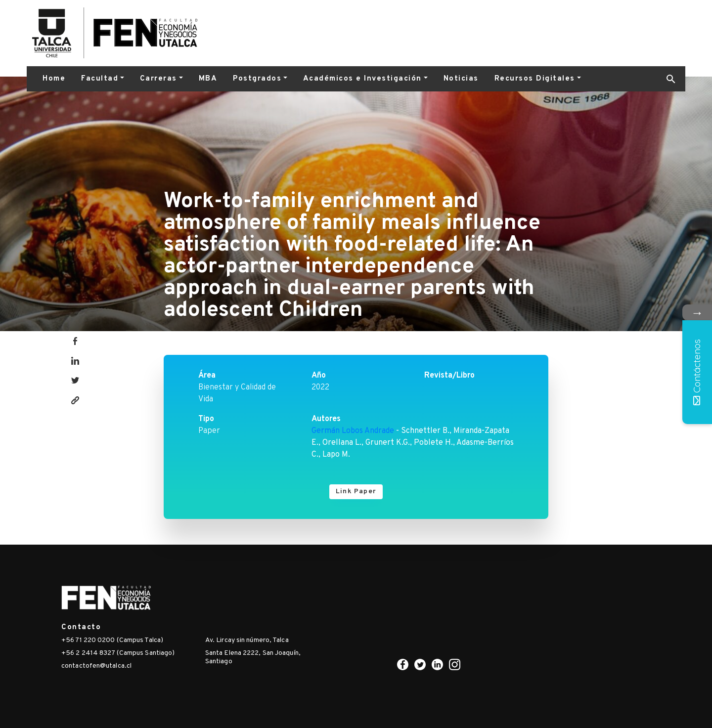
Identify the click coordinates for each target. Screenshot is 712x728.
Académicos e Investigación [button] (362, 79)
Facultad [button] (100, 79)
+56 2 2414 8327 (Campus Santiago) (118, 653)
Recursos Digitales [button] (535, 79)
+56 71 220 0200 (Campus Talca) (112, 640)
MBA (208, 79)
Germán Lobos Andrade (353, 431)
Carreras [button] (158, 79)
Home (54, 79)
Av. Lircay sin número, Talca (247, 640)
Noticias (461, 79)
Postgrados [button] (257, 79)
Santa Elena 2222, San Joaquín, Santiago (253, 657)
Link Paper (356, 492)
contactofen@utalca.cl (96, 666)
